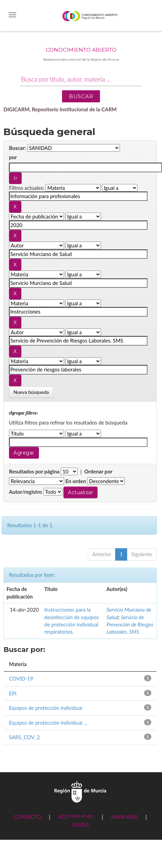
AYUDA (80, 824)
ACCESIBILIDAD (76, 816)
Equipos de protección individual (46, 708)
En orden (76, 481)
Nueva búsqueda (31, 392)
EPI (13, 693)
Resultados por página (34, 471)
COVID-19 (21, 678)
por (13, 157)
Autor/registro (26, 492)
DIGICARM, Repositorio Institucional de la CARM (60, 109)
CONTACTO (27, 816)
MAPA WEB (124, 816)
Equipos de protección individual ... (48, 723)
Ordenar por (98, 471)
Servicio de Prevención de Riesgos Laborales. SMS (130, 625)
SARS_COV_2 (24, 737)
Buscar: (17, 148)
